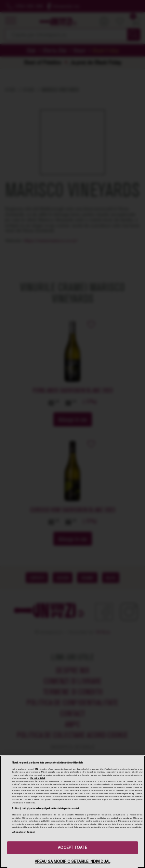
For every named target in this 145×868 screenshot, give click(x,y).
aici (61, 794)
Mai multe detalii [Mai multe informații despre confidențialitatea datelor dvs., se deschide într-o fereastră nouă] (38, 778)
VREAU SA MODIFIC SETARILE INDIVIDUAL (72, 862)
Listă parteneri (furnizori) (23, 832)
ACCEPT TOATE (72, 848)
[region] (72, 812)
